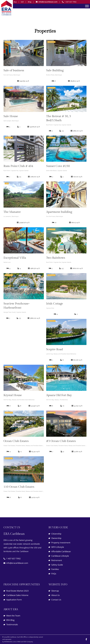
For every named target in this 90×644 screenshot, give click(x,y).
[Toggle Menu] (87, 6)
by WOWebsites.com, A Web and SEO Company (18, 642)
